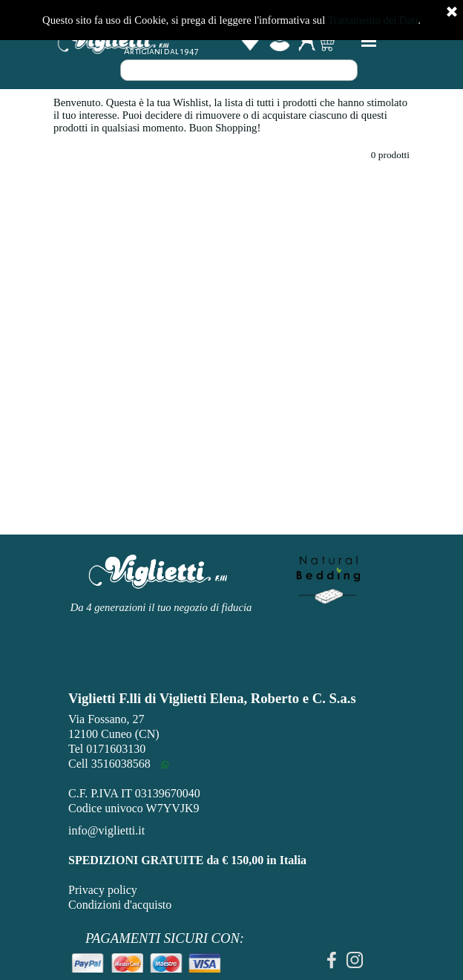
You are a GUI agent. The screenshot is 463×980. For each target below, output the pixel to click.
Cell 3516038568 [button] (109, 764)
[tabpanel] (165, 949)
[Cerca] (239, 70)
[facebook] (332, 960)
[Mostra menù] (369, 41)
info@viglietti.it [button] (106, 830)
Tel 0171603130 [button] (107, 749)
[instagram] (355, 960)
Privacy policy (103, 890)
